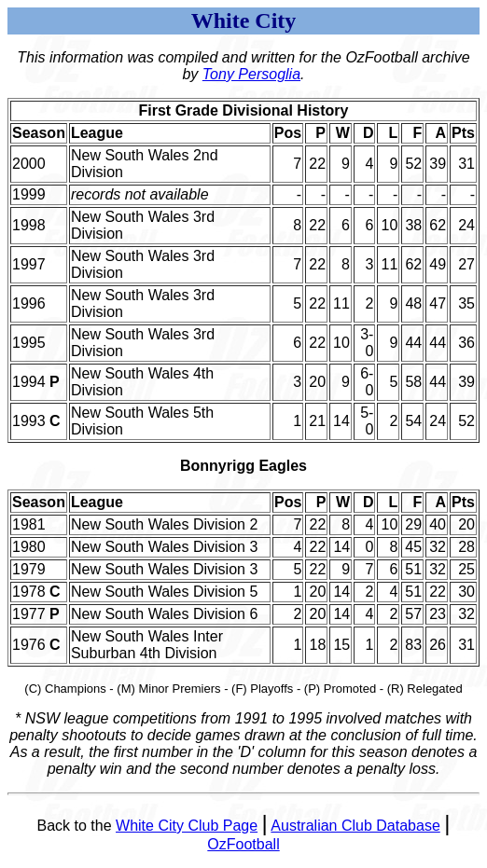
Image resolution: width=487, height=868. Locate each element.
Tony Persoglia (251, 74)
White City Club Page (187, 826)
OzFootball (243, 844)
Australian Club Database (355, 826)
